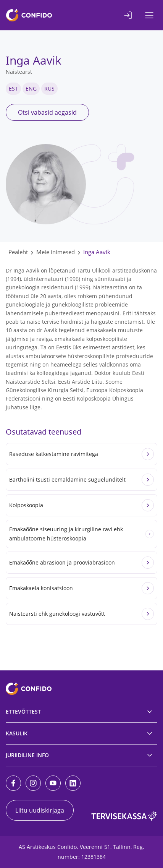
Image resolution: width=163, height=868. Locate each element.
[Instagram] (33, 783)
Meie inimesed (56, 252)
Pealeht (18, 252)
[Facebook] (13, 783)
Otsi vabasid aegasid (47, 112)
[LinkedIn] (73, 783)
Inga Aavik (97, 252)
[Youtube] (53, 783)
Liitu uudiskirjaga (40, 810)
